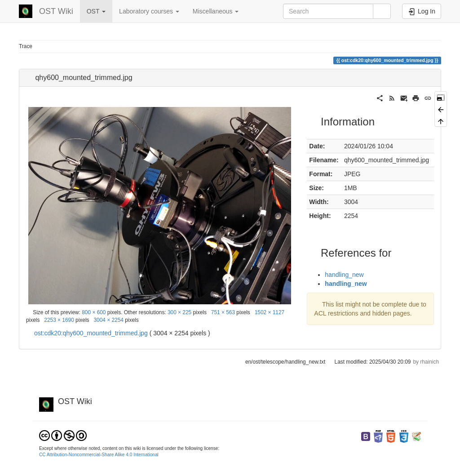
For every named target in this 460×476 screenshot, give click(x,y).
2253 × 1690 (59, 320)
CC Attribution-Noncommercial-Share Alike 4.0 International (99, 455)
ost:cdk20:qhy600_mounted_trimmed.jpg (91, 333)
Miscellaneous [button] (216, 11)
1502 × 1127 (270, 312)
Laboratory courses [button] (149, 11)
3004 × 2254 (108, 320)
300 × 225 (179, 312)
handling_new (344, 275)
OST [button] (96, 11)
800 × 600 (94, 312)
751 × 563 (223, 312)
